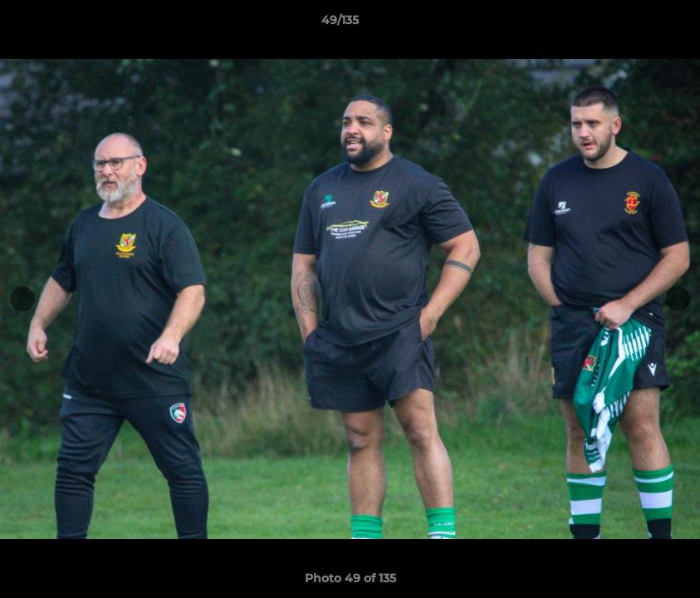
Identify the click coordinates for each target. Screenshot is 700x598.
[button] (630, 24)
